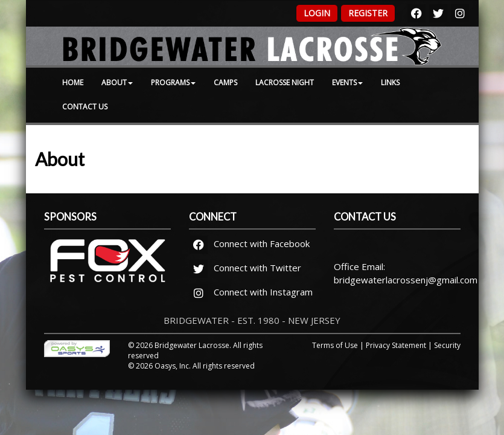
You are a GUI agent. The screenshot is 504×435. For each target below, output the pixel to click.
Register (368, 13)
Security (447, 345)
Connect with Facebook (250, 243)
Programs (173, 82)
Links (390, 82)
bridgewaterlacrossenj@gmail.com (406, 280)
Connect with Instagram (251, 292)
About (117, 82)
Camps (225, 82)
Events (347, 82)
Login (317, 13)
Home (73, 82)
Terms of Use (335, 345)
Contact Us (85, 107)
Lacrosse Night (285, 82)
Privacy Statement (396, 345)
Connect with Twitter (245, 268)
